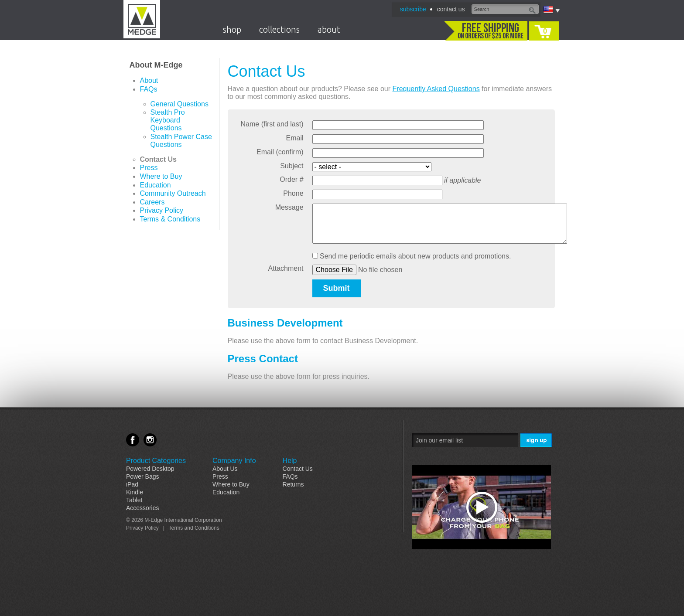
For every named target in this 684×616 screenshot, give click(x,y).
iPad (132, 484)
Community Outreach (173, 193)
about (329, 29)
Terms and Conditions (194, 528)
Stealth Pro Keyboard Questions (168, 120)
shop (232, 29)
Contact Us (158, 159)
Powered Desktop (150, 469)
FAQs (149, 89)
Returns (293, 484)
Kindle (135, 492)
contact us (451, 9)
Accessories (142, 508)
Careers (152, 202)
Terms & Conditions (170, 219)
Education (156, 185)
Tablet (134, 500)
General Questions (180, 104)
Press (149, 168)
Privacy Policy (162, 210)
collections (279, 29)
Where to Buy (161, 176)
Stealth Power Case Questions (181, 141)
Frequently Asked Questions (436, 89)
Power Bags (142, 476)
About (149, 80)
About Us (225, 469)
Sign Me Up (537, 441)
